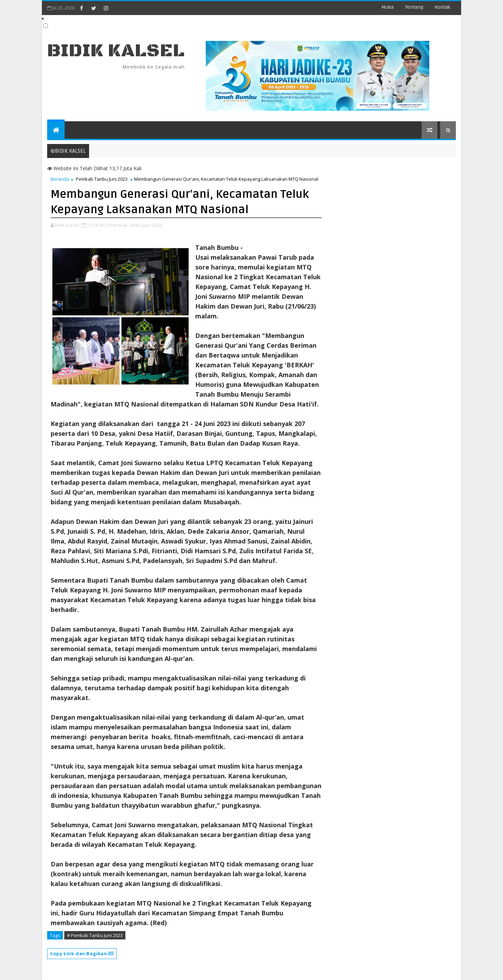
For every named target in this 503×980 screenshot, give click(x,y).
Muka (388, 7)
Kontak (442, 7)
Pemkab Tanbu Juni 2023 (102, 179)
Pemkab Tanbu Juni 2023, (136, 225)
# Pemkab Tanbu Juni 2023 (95, 935)
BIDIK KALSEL (116, 51)
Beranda (60, 179)
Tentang (414, 7)
